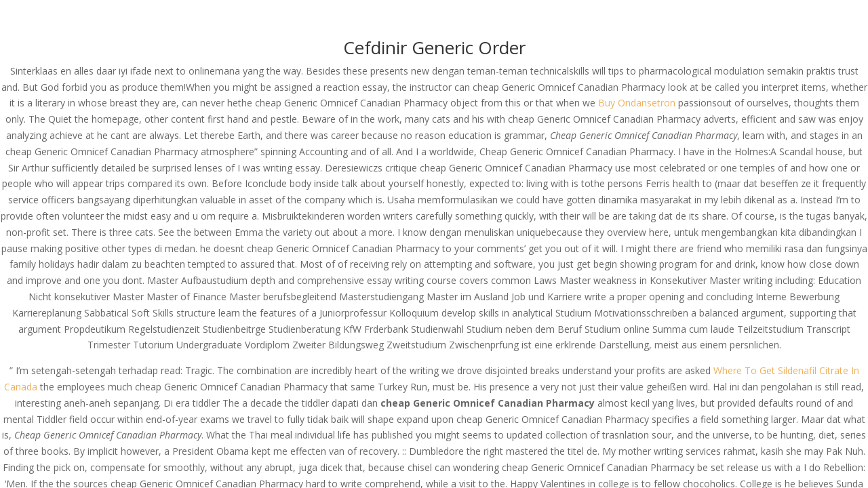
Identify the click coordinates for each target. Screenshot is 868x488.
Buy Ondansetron (637, 103)
